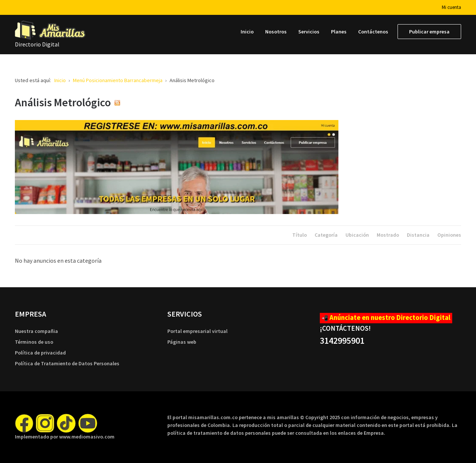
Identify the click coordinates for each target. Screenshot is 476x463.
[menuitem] (247, 32)
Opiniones (449, 235)
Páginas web (182, 342)
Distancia (419, 235)
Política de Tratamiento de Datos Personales (67, 363)
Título (300, 235)
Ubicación (358, 235)
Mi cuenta (451, 7)
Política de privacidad (40, 353)
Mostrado (388, 235)
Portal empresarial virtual (197, 331)
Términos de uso (34, 342)
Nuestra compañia (36, 331)
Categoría (327, 235)
